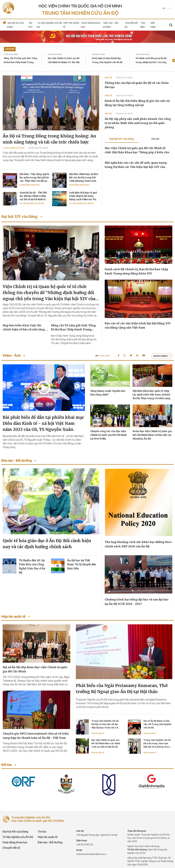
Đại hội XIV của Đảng (15, 832)
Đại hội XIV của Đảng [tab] (122, 139)
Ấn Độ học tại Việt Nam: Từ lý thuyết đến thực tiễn (82, 564)
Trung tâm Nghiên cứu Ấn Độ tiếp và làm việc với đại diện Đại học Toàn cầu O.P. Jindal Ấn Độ (105, 724)
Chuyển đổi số (11, 848)
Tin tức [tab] (155, 139)
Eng (169, 8)
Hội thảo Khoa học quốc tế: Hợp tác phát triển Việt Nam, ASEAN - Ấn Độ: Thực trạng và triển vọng (152, 395)
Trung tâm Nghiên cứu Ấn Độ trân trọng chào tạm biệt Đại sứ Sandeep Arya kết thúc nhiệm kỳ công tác (157, 744)
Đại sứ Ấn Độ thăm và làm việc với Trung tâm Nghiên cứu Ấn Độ (157, 724)
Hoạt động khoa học (30, 185)
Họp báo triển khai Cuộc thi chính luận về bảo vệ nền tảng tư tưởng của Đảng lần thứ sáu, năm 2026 (25, 328)
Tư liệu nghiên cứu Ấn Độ (18, 837)
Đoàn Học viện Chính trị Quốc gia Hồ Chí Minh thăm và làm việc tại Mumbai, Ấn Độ (152, 435)
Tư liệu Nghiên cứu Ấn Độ (14, 148)
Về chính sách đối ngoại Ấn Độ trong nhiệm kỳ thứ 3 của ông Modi (151, 62)
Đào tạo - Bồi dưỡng (50, 842)
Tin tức (109, 114)
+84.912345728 (85, 844)
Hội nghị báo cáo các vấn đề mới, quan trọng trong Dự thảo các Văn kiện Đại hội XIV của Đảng (136, 167)
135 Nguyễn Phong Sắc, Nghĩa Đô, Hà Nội (97, 835)
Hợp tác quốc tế (98, 733)
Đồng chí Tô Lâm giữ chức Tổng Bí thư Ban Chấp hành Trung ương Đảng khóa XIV (21, 62)
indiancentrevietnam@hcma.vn (91, 854)
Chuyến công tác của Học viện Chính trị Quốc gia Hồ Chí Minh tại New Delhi (108, 435)
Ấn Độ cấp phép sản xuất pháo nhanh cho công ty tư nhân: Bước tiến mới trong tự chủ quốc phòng (138, 123)
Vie (164, 8)
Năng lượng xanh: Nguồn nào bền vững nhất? (108, 393)
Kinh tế (109, 78)
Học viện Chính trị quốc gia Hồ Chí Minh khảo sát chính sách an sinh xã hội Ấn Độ (106, 743)
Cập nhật (10, 49)
